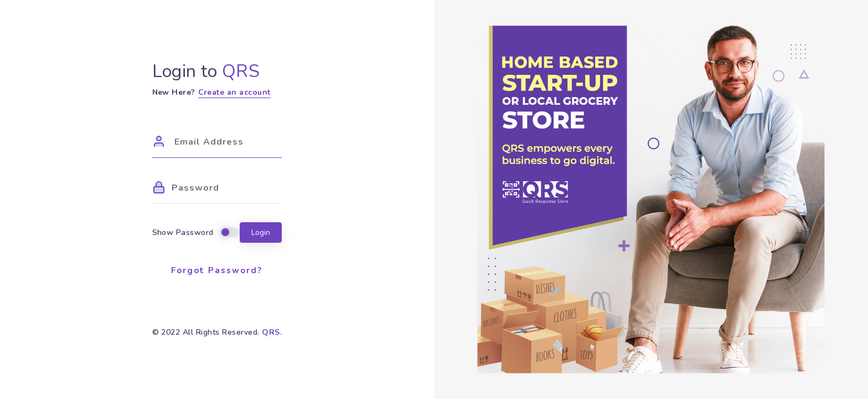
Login (261, 232)
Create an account (235, 92)
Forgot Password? (217, 270)
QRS (271, 332)
